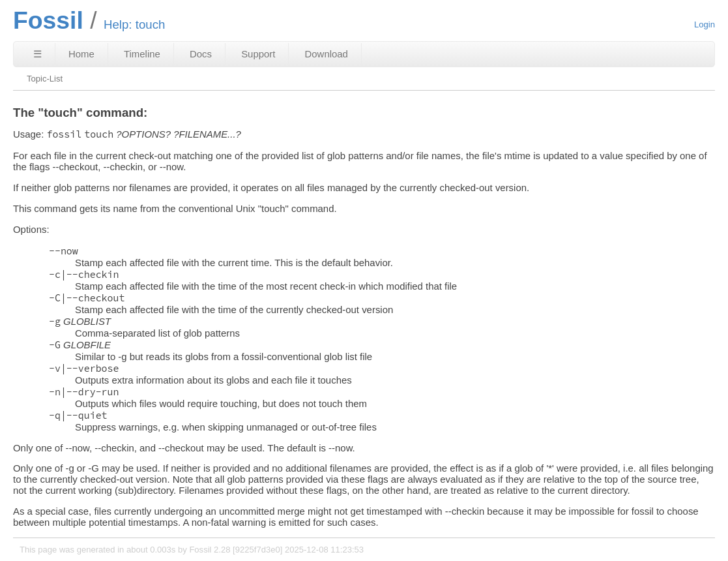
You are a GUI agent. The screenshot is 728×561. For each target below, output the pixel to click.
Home (81, 54)
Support (258, 54)
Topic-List (45, 79)
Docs (201, 54)
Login (705, 24)
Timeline (142, 54)
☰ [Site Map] (37, 54)
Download (327, 54)
